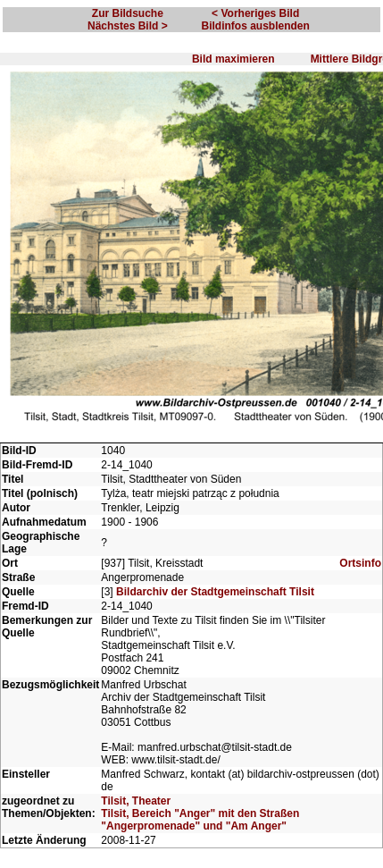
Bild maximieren (233, 59)
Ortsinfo (360, 563)
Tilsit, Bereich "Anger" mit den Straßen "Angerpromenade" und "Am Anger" (200, 820)
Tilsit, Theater (136, 801)
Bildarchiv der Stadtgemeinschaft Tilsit (215, 592)
